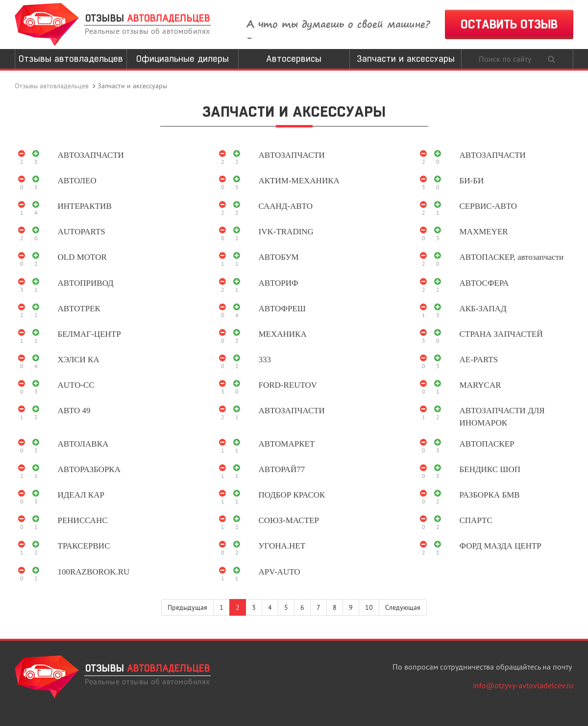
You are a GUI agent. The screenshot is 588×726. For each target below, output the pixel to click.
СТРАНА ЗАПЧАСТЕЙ (501, 334)
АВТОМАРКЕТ (287, 444)
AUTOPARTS (82, 232)
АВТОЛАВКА (83, 444)
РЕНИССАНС (83, 520)
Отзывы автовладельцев (71, 59)
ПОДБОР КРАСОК (292, 495)
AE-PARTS (479, 360)
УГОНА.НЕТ (282, 546)
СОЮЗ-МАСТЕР (289, 520)
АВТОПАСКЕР (487, 444)
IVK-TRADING (286, 232)
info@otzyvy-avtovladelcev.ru (523, 685)
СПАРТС (476, 520)
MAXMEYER (484, 232)
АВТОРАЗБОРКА (89, 469)
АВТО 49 (74, 411)
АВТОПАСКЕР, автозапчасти (512, 257)
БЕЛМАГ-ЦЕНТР (89, 334)
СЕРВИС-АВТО (489, 206)
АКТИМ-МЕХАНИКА (299, 181)
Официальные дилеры (183, 59)
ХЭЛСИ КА (79, 360)
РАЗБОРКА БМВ (490, 495)
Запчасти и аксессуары (406, 59)
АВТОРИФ (279, 283)
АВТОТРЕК (79, 309)
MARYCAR (480, 385)
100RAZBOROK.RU (94, 572)
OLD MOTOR (82, 257)
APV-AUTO (280, 572)
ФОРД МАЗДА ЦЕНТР (501, 546)
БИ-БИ (472, 181)
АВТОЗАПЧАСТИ (91, 155)
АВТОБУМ (279, 257)
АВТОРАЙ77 (282, 469)
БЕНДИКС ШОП (490, 469)
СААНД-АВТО (286, 206)
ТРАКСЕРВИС (84, 546)
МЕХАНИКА (283, 334)
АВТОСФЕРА (484, 283)
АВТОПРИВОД (86, 283)
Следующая (403, 607)
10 (369, 607)
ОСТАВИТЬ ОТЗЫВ (509, 24)
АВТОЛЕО (77, 181)
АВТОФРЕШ (282, 309)
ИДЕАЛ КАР (81, 495)
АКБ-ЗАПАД (483, 309)
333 (265, 360)
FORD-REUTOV (288, 385)
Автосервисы (294, 59)
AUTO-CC (76, 385)
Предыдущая (187, 607)
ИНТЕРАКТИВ (85, 206)
